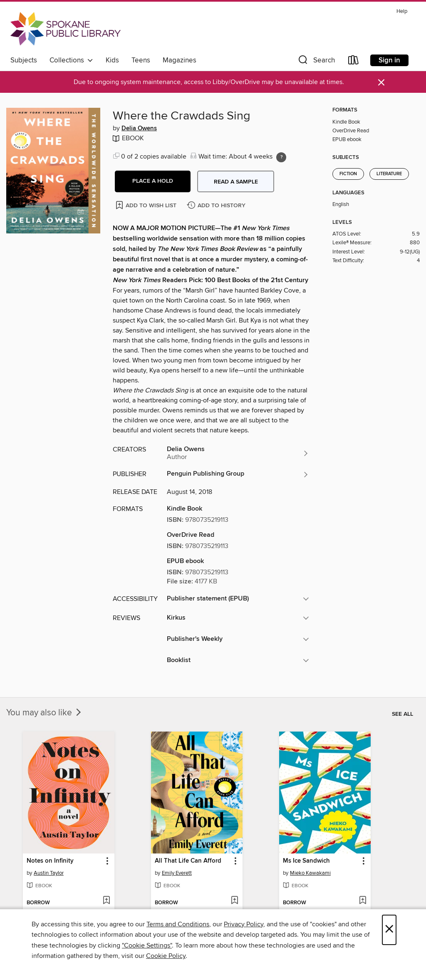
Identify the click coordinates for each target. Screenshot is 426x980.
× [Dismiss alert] (381, 83)
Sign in (389, 60)
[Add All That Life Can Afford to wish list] (234, 901)
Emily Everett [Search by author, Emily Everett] (177, 873)
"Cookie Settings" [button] (147, 945)
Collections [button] (71, 60)
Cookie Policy (166, 956)
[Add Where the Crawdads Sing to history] (217, 206)
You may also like (45, 713)
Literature (389, 174)
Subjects (24, 60)
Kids (112, 60)
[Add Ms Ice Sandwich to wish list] (363, 901)
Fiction (348, 174)
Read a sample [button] (236, 182)
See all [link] (402, 714)
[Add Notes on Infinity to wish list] (106, 901)
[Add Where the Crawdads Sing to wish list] (147, 205)
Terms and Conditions (178, 924)
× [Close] (389, 930)
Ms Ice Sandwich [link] (306, 861)
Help (402, 11)
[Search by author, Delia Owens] (238, 453)
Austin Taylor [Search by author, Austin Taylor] (49, 873)
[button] (316, 62)
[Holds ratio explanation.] (281, 157)
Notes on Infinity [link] (50, 861)
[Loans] (354, 62)
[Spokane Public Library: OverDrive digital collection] (66, 29)
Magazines (180, 60)
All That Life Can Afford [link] (188, 861)
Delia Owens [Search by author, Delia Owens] (139, 129)
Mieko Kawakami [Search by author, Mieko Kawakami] (310, 873)
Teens (141, 60)
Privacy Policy (244, 924)
